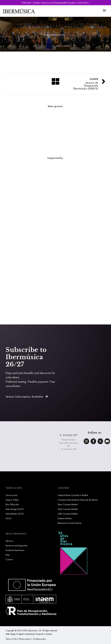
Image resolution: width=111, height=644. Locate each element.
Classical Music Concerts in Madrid (73, 495)
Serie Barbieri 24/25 (15, 514)
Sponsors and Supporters (16, 546)
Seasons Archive (65, 518)
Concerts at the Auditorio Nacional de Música (78, 500)
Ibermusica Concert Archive (69, 523)
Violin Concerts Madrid (68, 509)
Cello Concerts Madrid (68, 514)
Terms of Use (11, 639)
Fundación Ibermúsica (15, 550)
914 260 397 (69, 435)
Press (8, 555)
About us (9, 541)
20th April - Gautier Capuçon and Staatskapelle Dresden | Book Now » (55, 3)
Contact (9, 559)
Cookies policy (39, 639)
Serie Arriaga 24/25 (15, 509)
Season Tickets (12, 500)
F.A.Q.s (8, 518)
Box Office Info (12, 504)
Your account (11, 495)
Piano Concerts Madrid (68, 504)
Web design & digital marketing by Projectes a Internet (29, 634)
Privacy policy (25, 639)
